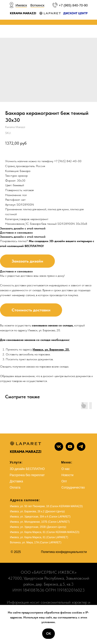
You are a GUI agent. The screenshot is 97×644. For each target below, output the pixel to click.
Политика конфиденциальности (64, 552)
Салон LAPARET (57, 537)
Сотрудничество (73, 488)
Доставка (17, 481)
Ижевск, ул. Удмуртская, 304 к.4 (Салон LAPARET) (40, 517)
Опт (64, 481)
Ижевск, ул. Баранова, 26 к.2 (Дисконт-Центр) (38, 511)
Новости (68, 475)
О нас (66, 469)
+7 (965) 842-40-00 (68, 161)
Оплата (15, 488)
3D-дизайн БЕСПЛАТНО (27, 469)
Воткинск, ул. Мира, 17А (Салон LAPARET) (36, 542)
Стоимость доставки (31, 310)
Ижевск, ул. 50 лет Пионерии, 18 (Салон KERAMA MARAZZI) (46, 506)
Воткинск (38, 5)
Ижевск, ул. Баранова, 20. (51, 349)
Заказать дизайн (27, 261)
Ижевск (21, 5)
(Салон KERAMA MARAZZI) (63, 532)
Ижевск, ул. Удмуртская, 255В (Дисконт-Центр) (38, 527)
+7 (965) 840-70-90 (73, 5)
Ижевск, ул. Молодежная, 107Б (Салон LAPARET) (40, 522)
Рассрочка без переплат (27, 475)
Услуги (16, 462)
